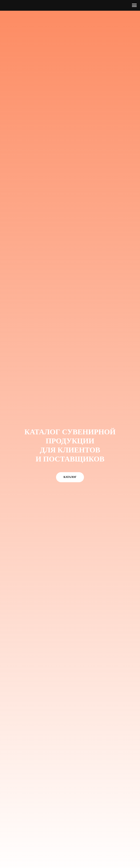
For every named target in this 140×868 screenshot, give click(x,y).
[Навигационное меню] (134, 5)
